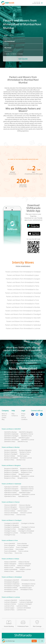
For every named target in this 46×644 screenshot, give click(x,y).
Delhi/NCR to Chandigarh (11, 436)
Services (4, 416)
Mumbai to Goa (21, 460)
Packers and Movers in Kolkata (10, 559)
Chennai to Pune (25, 509)
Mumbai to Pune (25, 454)
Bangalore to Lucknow (28, 476)
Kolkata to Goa (20, 571)
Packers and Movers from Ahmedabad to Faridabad (23, 272)
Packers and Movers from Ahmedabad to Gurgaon (23, 279)
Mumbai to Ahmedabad (11, 458)
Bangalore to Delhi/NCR (11, 469)
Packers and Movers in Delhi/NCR (11, 429)
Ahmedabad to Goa (10, 591)
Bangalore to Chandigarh (11, 472)
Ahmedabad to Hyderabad (12, 584)
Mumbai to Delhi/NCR (10, 450)
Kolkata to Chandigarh (24, 566)
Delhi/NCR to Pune (26, 436)
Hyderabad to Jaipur (25, 493)
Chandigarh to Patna (26, 533)
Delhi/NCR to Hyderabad (11, 434)
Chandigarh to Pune (10, 529)
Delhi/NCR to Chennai (27, 434)
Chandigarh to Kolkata (25, 529)
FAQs (13, 414)
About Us (4, 414)
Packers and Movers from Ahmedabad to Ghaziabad (23, 293)
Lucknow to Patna (9, 610)
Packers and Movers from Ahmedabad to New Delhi (23, 318)
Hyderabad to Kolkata (10, 493)
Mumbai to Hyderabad (11, 452)
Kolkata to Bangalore (10, 564)
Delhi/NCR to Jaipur (24, 438)
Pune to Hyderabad (23, 545)
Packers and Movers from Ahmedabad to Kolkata (23, 321)
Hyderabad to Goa (23, 496)
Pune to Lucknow (23, 551)
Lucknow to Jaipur (9, 608)
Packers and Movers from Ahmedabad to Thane (23, 304)
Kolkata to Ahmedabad (11, 569)
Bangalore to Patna (10, 478)
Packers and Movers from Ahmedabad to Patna (23, 286)
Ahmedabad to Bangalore (12, 582)
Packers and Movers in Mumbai (11, 447)
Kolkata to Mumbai (24, 562)
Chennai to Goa (21, 515)
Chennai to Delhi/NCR (10, 505)
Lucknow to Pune (9, 606)
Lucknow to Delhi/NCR (11, 600)
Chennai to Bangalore (10, 507)
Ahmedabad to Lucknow (11, 590)
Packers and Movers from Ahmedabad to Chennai (23, 297)
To (5, 45)
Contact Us (15, 416)
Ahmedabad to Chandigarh (12, 586)
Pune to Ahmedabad (10, 551)
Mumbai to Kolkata (10, 456)
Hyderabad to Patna (10, 496)
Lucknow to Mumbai (25, 600)
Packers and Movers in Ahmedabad (12, 577)
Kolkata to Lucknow (25, 569)
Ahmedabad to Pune (28, 586)
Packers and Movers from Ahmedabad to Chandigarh (23, 314)
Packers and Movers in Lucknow (11, 597)
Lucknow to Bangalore (11, 602)
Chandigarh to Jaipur (10, 531)
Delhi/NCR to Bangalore (26, 432)
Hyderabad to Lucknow (28, 494)
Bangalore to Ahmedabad (12, 476)
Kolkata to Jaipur (20, 568)
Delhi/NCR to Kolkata (10, 438)
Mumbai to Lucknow (26, 458)
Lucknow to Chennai (10, 604)
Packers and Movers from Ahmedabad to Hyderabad (23, 325)
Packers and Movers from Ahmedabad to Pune (23, 300)
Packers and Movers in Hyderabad (11, 484)
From (6, 39)
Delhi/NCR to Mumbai (10, 432)
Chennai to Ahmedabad (11, 513)
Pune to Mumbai (22, 544)
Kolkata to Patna (9, 571)
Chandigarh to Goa (10, 535)
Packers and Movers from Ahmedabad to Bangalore (23, 311)
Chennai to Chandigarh (11, 509)
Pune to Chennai (9, 547)
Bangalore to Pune (26, 472)
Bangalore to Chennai (27, 470)
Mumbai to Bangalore (25, 450)
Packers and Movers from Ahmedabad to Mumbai (23, 307)
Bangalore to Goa (23, 478)
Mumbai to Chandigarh (11, 454)
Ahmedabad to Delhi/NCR (12, 580)
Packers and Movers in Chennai (11, 502)
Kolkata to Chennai (10, 566)
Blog (3, 419)
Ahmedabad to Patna (27, 590)
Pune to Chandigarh (22, 547)
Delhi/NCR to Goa (23, 442)
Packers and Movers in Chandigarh (12, 520)
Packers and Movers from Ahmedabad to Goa (23, 289)
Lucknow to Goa (21, 610)
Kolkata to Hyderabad (25, 564)
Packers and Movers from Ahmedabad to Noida (23, 282)
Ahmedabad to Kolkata (11, 588)
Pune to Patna (8, 553)
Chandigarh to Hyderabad (12, 527)
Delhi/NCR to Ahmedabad (12, 440)
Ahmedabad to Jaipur (26, 588)
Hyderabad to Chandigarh (12, 491)
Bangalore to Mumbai (26, 469)
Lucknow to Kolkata (22, 606)
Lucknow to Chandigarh (25, 604)
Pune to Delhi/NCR (10, 544)
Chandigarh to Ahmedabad (26, 531)
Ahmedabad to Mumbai (28, 580)
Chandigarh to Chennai (28, 527)
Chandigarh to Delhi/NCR (11, 523)
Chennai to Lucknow (26, 513)
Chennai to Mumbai (25, 505)
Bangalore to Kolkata (10, 474)
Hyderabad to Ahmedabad (12, 494)
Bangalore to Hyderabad (11, 470)
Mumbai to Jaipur (22, 456)
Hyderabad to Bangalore (11, 489)
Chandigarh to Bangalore (11, 525)
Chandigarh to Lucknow (11, 533)
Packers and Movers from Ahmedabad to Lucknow (23, 328)
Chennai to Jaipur (22, 511)
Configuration (8, 52)
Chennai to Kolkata (10, 511)
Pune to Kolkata (9, 549)
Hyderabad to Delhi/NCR (11, 487)
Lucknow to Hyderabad (26, 602)
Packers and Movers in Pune (10, 540)
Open (34, 641)
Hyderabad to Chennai (27, 489)
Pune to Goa (18, 553)
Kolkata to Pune (9, 568)
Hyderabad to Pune (27, 491)
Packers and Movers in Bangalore (11, 465)
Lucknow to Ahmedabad (24, 608)
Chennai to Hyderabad (26, 507)
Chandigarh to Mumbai (28, 523)
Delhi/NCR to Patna (10, 442)
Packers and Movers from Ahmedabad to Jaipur (23, 275)
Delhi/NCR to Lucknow (28, 440)
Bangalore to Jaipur (24, 474)
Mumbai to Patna (9, 460)
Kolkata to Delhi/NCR (10, 562)
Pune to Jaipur (20, 549)
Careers (4, 418)
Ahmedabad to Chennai (29, 584)
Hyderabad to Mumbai (27, 487)
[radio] (6, 35)
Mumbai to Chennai (25, 452)
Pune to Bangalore (10, 545)
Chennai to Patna (9, 515)
